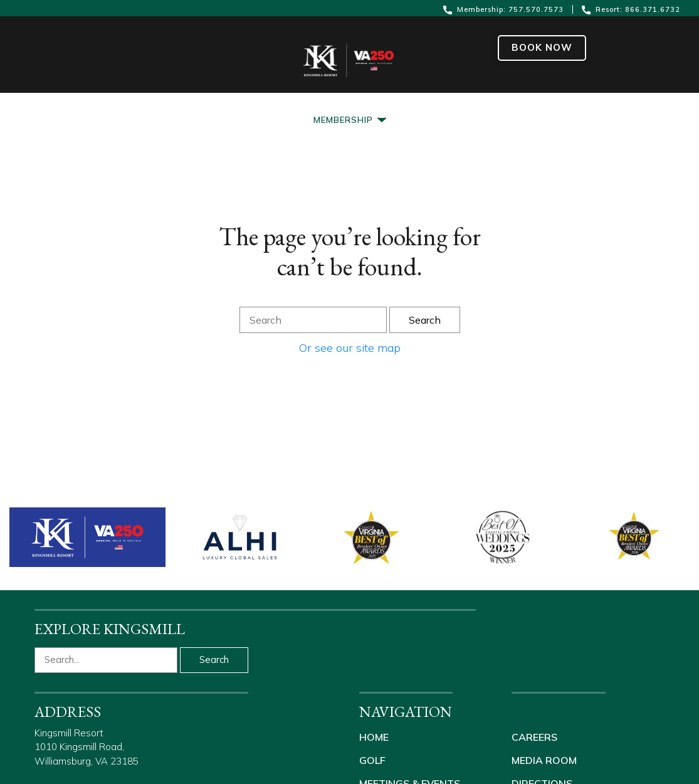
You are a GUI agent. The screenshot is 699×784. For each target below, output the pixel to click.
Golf (372, 760)
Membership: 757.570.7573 (505, 10)
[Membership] (350, 120)
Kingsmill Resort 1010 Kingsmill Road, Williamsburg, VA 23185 (87, 747)
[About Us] (459, 98)
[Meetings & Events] (285, 98)
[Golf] (197, 98)
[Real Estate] (537, 98)
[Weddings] (387, 98)
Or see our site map (350, 348)
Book (542, 47)
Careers (534, 737)
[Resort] (58, 98)
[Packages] (131, 98)
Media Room (544, 760)
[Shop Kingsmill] (629, 98)
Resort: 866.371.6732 (631, 10)
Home (374, 737)
